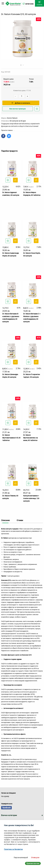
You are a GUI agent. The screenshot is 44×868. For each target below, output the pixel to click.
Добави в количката (21, 103)
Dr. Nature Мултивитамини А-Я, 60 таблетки (11, 438)
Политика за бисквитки (13, 849)
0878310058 (29, 4)
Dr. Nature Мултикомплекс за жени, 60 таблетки (31, 438)
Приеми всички (33, 863)
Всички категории (9, 815)
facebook (6, 808)
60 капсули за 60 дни (18, 121)
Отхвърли (35, 857)
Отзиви (20, 520)
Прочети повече (8, 130)
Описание (5, 520)
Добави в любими (37, 109)
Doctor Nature (12, 118)
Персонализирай (21, 857)
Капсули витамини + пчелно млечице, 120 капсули (31, 498)
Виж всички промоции (18, 109)
